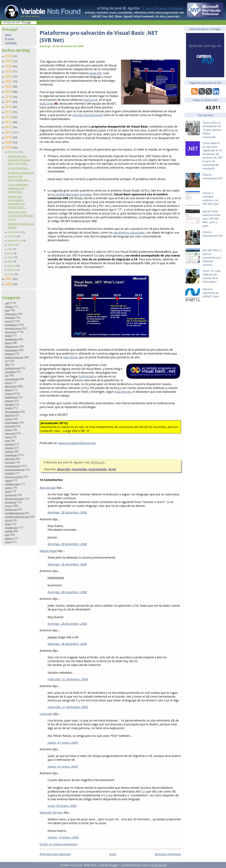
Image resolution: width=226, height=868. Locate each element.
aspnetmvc (11, 332)
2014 (9, 117)
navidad (9, 444)
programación (12, 466)
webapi (9, 538)
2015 (9, 112)
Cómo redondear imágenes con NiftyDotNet (18, 188)
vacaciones (11, 509)
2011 (9, 132)
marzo (11, 266)
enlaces (9, 393)
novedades (11, 455)
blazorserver (12, 346)
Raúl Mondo (123, 392)
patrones (10, 459)
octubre (12, 236)
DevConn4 (90, 100)
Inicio (150, 8)
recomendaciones (15, 470)
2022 (9, 76)
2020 (9, 86)
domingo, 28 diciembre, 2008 (67, 512)
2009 (9, 142)
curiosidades (12, 379)
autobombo (11, 339)
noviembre (14, 232)
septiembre (14, 240)
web (7, 535)
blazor (8, 343)
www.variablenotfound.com (77, 443)
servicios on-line (14, 477)
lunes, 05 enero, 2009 (62, 806)
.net (7, 303)
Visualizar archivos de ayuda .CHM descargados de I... (21, 176)
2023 (9, 71)
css (7, 375)
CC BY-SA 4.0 (159, 865)
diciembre (14, 152)
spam (8, 491)
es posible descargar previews (72, 194)
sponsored (11, 495)
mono (8, 437)
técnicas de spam (14, 498)
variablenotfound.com (17, 517)
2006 (9, 284)
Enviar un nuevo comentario (59, 844)
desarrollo (10, 386)
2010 (9, 137)
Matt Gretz (47, 104)
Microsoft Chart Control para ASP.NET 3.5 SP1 (21, 215)
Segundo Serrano (51, 812)
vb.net (8, 520)
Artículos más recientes (55, 854)
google (8, 408)
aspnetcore (11, 325)
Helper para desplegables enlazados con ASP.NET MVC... (17, 202)
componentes (12, 368)
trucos (8, 506)
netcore (9, 448)
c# (6, 361)
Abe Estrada (48, 488)
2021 (9, 81)
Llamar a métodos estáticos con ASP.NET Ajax (211, 198)
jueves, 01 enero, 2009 (63, 743)
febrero (12, 270)
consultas (10, 372)
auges (8, 336)
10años (9, 307)
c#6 (7, 364)
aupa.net (95, 73)
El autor (162, 8)
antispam (10, 317)
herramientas (12, 412)
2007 (9, 279)
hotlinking (85, 376)
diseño (8, 390)
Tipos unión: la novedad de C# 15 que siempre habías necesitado (212, 130)
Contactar (176, 8)
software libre (12, 484)
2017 (9, 102)
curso (8, 383)
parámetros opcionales (129, 232)
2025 (9, 61)
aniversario (11, 314)
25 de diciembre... (18, 168)
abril (10, 261)
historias (10, 415)
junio (11, 253)
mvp (7, 441)
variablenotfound (14, 513)
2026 (9, 56)
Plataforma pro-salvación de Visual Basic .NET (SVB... (19, 160)
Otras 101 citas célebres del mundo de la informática (212, 276)
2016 (9, 107)
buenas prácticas (14, 357)
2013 (9, 122)
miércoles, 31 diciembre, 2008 (68, 679)
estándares (11, 397)
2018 (9, 97)
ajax (7, 310)
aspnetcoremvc (13, 328)
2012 (9, 127)
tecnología (10, 502)
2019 (9, 92)
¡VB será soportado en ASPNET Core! (211, 293)
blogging (9, 354)
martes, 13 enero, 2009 (63, 837)
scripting (10, 473)
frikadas (9, 404)
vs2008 (9, 531)
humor (9, 419)
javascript (10, 426)
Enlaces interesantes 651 (213, 176)
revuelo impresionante (87, 115)
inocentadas (11, 422)
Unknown (46, 714)
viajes (8, 524)
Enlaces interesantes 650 (213, 234)
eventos (9, 401)
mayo (11, 257)
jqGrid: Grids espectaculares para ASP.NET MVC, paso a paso (212, 219)
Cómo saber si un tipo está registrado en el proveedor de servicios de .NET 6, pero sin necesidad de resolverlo (213, 156)
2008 (9, 147)
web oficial (70, 357)
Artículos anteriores (168, 854)
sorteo (8, 488)
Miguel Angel (48, 551)
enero (11, 274)
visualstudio (11, 527)
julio (10, 249)
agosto (12, 245)
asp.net (9, 321)
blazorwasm (11, 350)
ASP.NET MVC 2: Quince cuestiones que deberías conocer (212, 258)
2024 (9, 66)
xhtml (8, 542)
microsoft (10, 433)
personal (10, 462)
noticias (9, 451)
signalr (8, 480)
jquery (8, 430)
